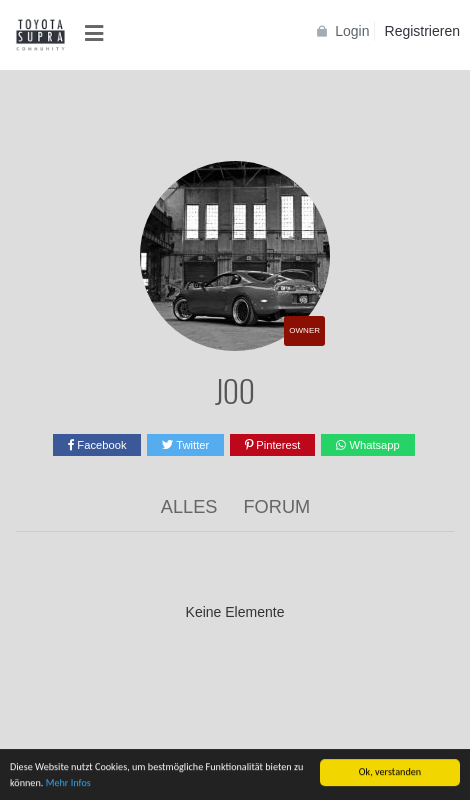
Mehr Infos (68, 783)
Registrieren (422, 31)
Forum (277, 507)
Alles (189, 507)
